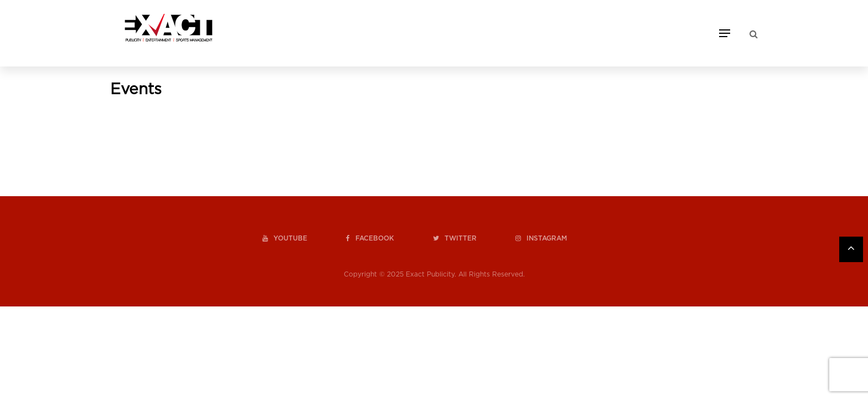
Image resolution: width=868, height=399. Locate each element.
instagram (541, 238)
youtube (285, 238)
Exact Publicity (430, 274)
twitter (455, 238)
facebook (370, 238)
